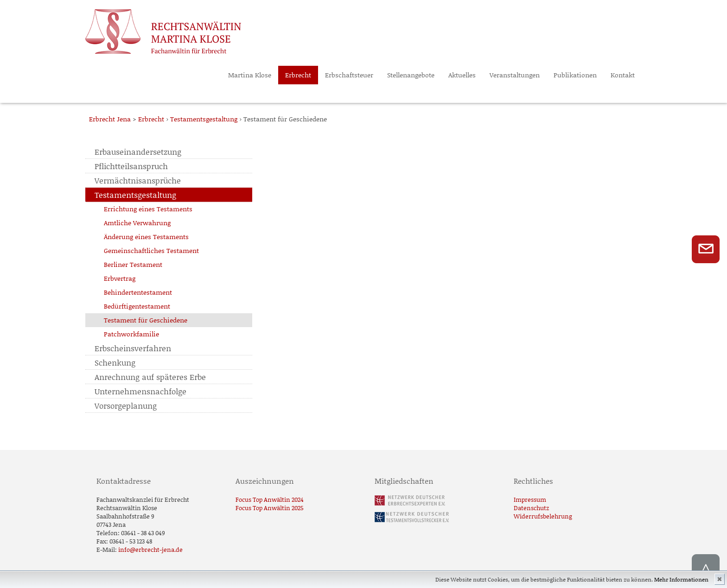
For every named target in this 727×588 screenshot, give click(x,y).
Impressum (530, 499)
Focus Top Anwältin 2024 (270, 499)
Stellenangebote (411, 75)
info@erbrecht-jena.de (150, 550)
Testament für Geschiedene (146, 320)
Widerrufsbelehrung (543, 516)
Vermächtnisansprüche (138, 180)
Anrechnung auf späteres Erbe (150, 377)
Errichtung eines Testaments (148, 209)
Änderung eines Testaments (146, 237)
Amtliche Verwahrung (137, 223)
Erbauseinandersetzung (138, 152)
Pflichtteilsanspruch (131, 166)
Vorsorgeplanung (126, 405)
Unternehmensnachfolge (140, 391)
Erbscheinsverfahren (133, 348)
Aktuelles (462, 75)
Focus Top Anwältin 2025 (270, 508)
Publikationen (575, 75)
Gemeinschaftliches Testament (151, 250)
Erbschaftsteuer (349, 75)
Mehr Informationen (681, 579)
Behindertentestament (138, 292)
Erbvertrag (120, 278)
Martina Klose (250, 75)
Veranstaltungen (515, 75)
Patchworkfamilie (131, 334)
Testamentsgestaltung (135, 195)
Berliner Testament (133, 264)
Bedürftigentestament (137, 306)
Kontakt (623, 75)
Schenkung (115, 362)
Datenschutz (531, 508)
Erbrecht (298, 75)
